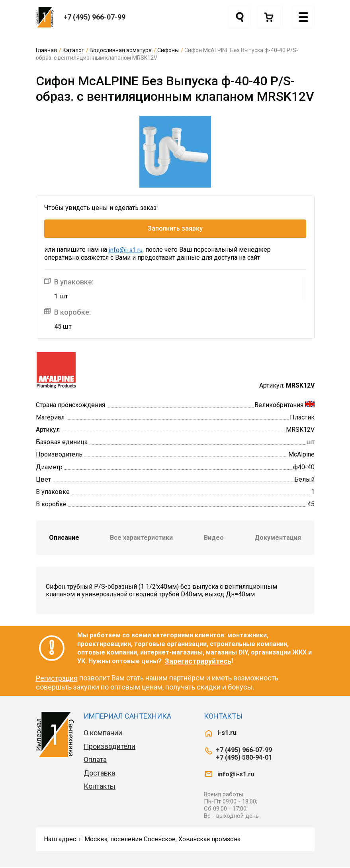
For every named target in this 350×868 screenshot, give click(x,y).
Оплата (95, 761)
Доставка (99, 774)
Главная (46, 50)
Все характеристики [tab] (141, 539)
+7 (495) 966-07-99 (94, 17)
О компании (103, 734)
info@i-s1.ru (126, 251)
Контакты (100, 787)
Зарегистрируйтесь (198, 662)
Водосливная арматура (121, 50)
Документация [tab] (278, 539)
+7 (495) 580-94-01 (244, 759)
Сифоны (168, 50)
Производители (109, 747)
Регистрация (57, 679)
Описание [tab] (64, 539)
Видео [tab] (214, 539)
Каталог (73, 50)
